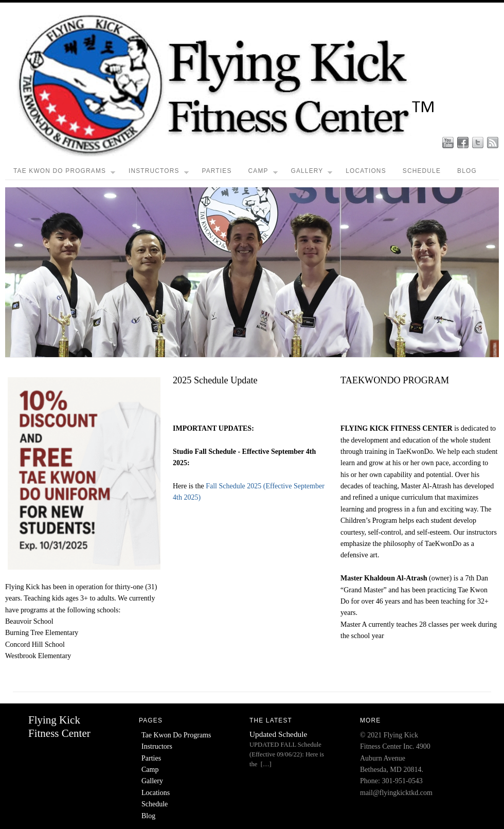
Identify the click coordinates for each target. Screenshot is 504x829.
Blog (467, 171)
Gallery (311, 173)
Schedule (422, 171)
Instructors (159, 173)
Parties (217, 171)
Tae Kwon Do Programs (64, 173)
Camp (263, 173)
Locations (366, 171)
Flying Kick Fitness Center (59, 726)
